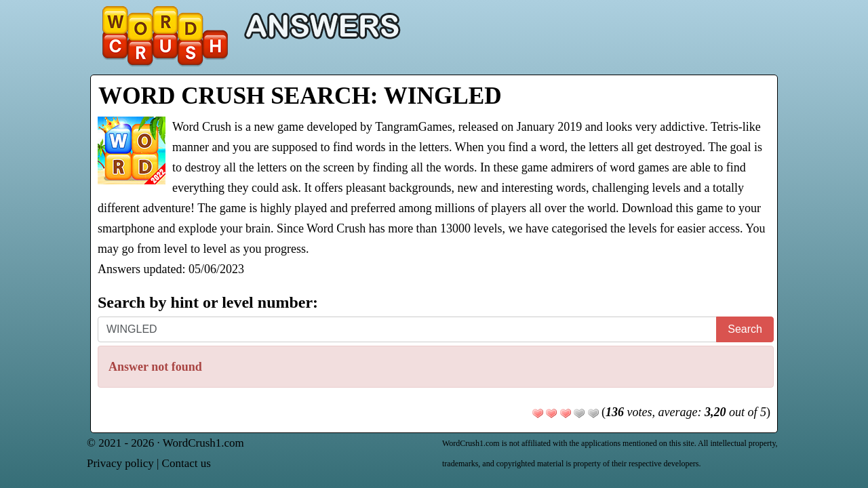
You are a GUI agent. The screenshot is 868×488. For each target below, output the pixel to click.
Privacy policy (120, 463)
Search (745, 329)
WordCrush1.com (203, 443)
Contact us (186, 463)
